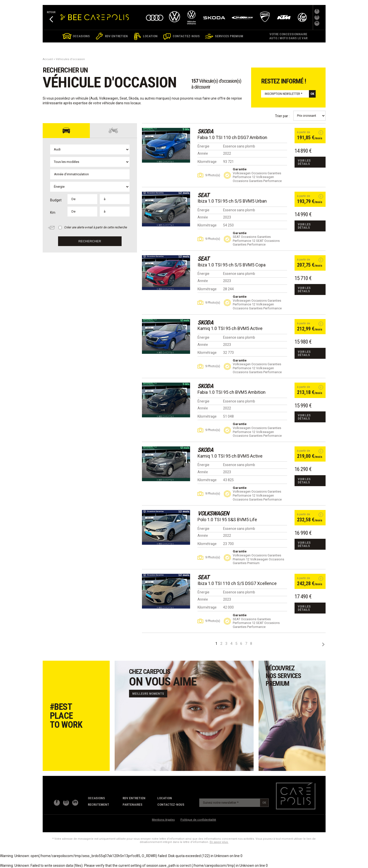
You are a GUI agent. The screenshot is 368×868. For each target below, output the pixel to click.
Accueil (48, 59)
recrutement (99, 805)
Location (165, 798)
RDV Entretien (134, 798)
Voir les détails (304, 162)
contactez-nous (171, 805)
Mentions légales (163, 820)
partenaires (133, 805)
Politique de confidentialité (198, 820)
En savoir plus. (219, 842)
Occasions (96, 798)
